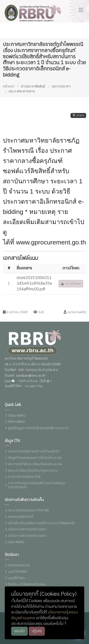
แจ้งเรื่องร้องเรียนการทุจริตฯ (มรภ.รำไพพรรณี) (42, 523)
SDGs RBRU (17, 416)
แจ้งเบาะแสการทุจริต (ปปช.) (27, 529)
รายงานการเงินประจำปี (24, 477)
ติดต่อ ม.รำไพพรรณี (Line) (27, 584)
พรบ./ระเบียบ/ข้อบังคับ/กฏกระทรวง (33, 471)
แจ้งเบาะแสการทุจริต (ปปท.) (27, 536)
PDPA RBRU (17, 422)
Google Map (34, 386)
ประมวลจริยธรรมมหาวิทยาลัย (28, 511)
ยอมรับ (19, 631)
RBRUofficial (28, 381)
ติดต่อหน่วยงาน (19, 565)
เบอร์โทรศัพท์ (18, 572)
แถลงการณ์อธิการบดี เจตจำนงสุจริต (34, 452)
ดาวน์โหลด (71, 284)
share (78, 115)
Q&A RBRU (16, 542)
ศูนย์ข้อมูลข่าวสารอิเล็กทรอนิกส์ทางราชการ (38, 428)
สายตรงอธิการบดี (21, 517)
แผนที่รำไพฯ (16, 578)
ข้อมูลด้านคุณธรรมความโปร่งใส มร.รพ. (35, 458)
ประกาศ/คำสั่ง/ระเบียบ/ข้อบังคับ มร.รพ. (35, 464)
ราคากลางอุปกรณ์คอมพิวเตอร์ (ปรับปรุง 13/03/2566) (37, 485)
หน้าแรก (9, 86)
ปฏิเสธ (37, 631)
